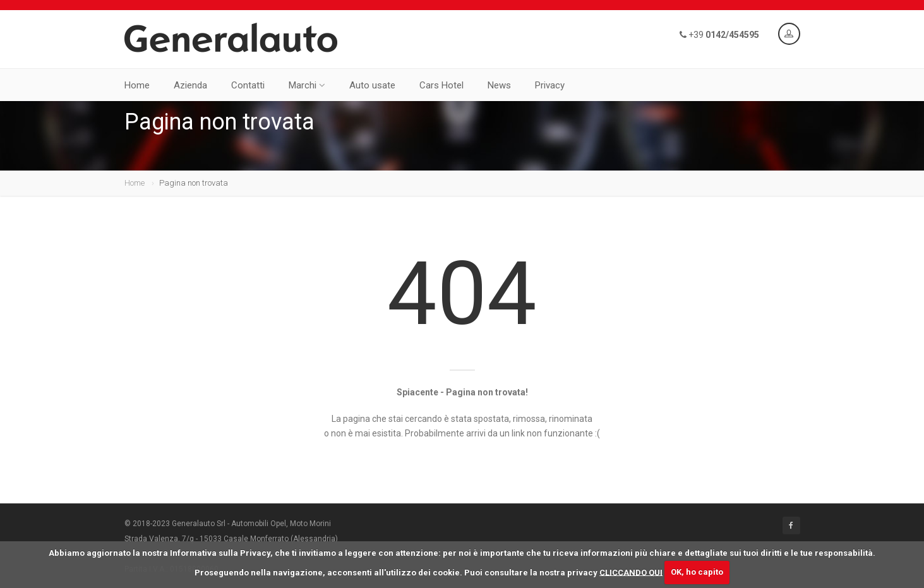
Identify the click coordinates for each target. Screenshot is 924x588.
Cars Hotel (441, 85)
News (499, 85)
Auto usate (372, 85)
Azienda (190, 85)
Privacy (550, 85)
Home (137, 85)
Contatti (248, 85)
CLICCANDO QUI (631, 572)
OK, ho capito (697, 572)
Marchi (307, 85)
